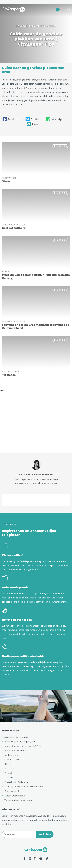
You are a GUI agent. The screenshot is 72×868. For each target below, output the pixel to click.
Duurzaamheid (12, 791)
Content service (12, 760)
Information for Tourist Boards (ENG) (23, 746)
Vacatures (9, 768)
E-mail (33, 124)
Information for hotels (15, 750)
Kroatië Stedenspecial (15, 796)
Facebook (11, 119)
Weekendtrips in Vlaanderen (18, 800)
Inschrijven (45, 834)
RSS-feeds (9, 764)
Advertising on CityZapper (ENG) (20, 741)
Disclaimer (9, 778)
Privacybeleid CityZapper (16, 782)
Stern (3, 390)
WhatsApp (55, 119)
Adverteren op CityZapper (17, 737)
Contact (8, 773)
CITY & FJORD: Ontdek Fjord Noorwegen (24, 787)
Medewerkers (11, 755)
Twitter (32, 119)
